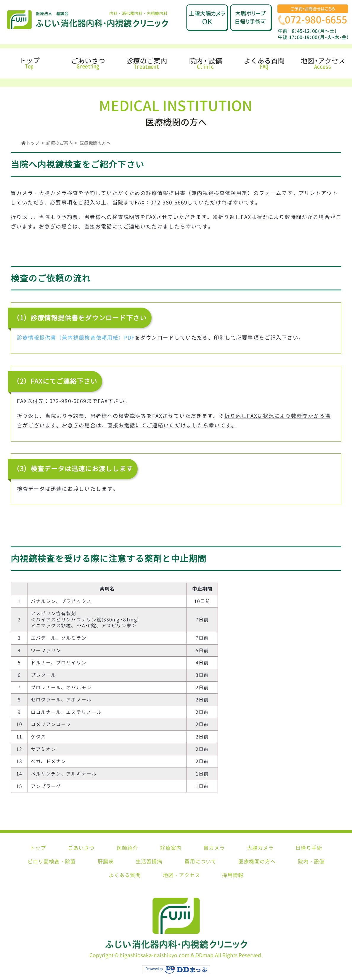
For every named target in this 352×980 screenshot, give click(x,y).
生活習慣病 (149, 862)
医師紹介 (127, 848)
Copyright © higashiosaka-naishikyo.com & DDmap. (176, 955)
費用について (200, 862)
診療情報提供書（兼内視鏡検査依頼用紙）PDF (76, 338)
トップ (38, 848)
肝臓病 (106, 862)
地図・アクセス (181, 875)
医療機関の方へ (257, 862)
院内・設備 (311, 862)
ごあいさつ (81, 848)
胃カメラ (214, 848)
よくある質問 (125, 875)
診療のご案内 (60, 143)
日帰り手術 (309, 848)
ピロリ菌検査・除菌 (52, 862)
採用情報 (233, 875)
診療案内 (171, 848)
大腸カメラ (260, 848)
